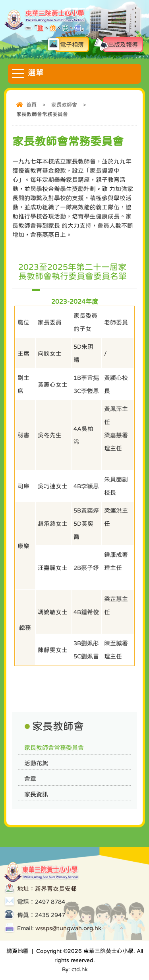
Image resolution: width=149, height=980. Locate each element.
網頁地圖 (17, 951)
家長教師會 (64, 105)
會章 (30, 779)
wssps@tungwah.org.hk (68, 928)
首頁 (31, 105)
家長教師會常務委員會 (54, 747)
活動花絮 (36, 763)
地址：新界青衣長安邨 (47, 889)
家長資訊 (36, 794)
